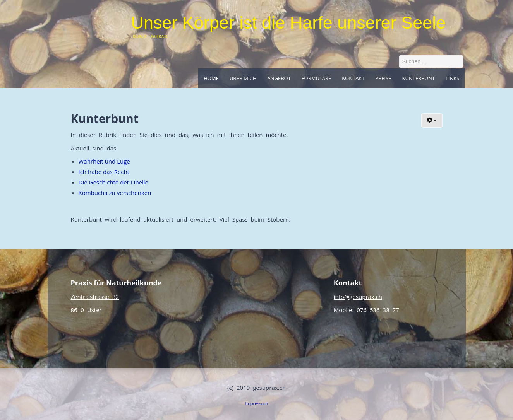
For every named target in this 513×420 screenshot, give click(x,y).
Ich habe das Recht (104, 172)
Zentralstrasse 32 (95, 297)
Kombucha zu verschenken (115, 193)
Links (452, 78)
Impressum (256, 403)
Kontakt (353, 78)
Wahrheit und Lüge (104, 161)
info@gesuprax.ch (358, 297)
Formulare (316, 78)
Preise (383, 78)
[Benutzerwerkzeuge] (432, 120)
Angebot (279, 78)
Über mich (243, 78)
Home (211, 78)
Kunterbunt (419, 78)
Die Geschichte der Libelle (114, 182)
